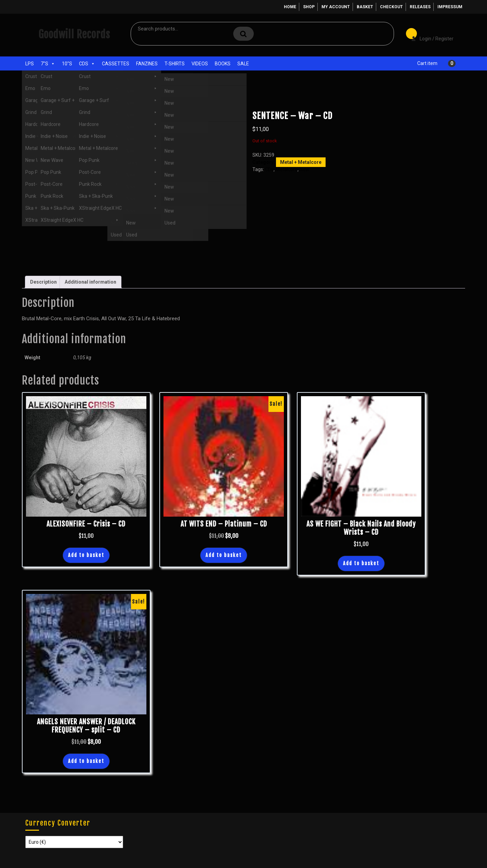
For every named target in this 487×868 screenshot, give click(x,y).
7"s (48, 64)
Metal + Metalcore (81, 99)
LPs (30, 64)
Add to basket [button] (86, 555)
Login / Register (429, 34)
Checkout (391, 7)
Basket (365, 7)
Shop (309, 7)
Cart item (427, 63)
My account (336, 7)
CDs (87, 64)
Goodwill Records (74, 34)
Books (223, 64)
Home (290, 7)
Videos (200, 64)
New (304, 169)
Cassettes (116, 64)
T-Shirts (175, 64)
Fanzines (147, 64)
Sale (243, 64)
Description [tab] (43, 282)
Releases (420, 7)
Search (243, 34)
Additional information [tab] (90, 282)
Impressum (450, 7)
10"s (67, 64)
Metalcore (287, 169)
